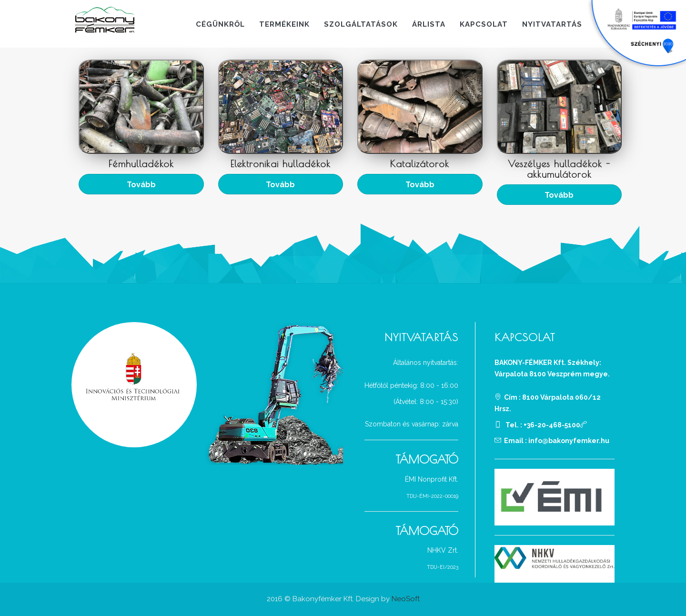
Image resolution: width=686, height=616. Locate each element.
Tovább (141, 185)
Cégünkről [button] (220, 24)
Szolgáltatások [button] (361, 24)
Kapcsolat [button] (484, 24)
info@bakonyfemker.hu (569, 441)
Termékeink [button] (284, 24)
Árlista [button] (429, 24)
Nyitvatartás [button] (552, 24)
